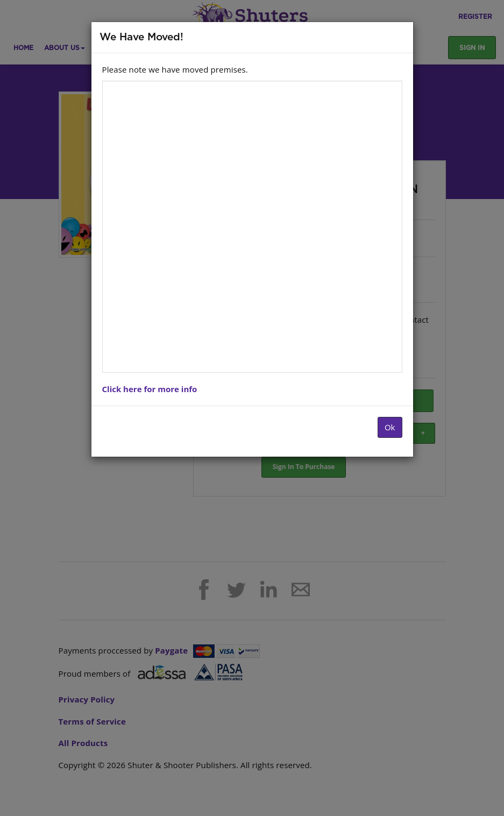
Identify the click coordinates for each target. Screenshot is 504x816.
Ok (390, 427)
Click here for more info (150, 389)
